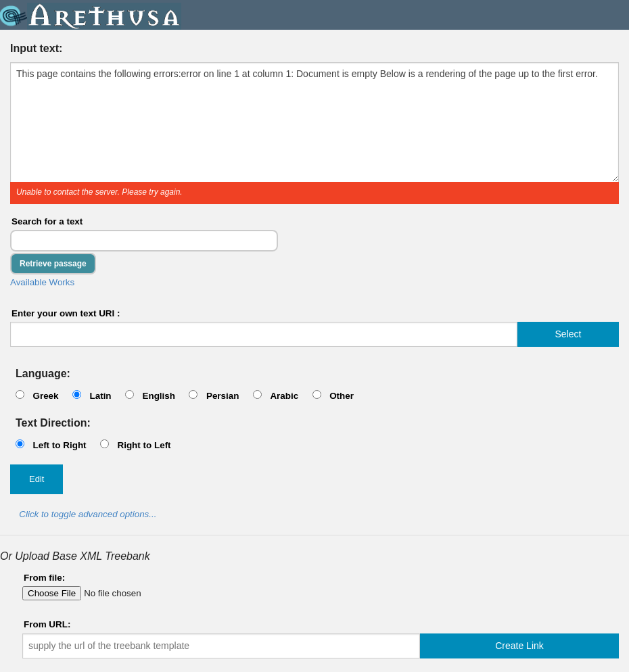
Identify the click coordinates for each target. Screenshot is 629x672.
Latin (100, 396)
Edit (37, 479)
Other (342, 396)
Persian (223, 396)
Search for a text (47, 221)
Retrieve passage (53, 264)
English (159, 396)
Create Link (519, 646)
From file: (44, 578)
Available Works (42, 282)
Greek (45, 396)
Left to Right (59, 445)
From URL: (47, 624)
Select (568, 334)
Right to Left (144, 445)
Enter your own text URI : (66, 313)
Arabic (284, 396)
